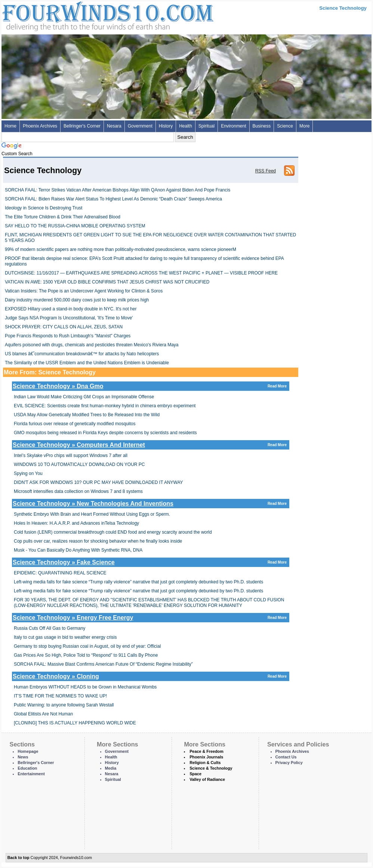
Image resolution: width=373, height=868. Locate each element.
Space (195, 774)
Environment (233, 126)
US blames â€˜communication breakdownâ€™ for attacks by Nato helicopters (82, 354)
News (23, 757)
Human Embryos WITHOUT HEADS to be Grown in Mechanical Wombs (85, 687)
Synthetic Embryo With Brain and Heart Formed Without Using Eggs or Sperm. (92, 514)
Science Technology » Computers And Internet (151, 445)
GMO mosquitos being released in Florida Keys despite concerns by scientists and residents (105, 433)
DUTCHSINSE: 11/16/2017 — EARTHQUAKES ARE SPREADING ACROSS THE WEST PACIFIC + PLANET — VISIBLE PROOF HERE (141, 273)
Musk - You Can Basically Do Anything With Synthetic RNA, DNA (78, 550)
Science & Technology (211, 768)
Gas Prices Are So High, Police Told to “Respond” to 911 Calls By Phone (86, 655)
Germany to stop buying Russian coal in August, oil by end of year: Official (87, 646)
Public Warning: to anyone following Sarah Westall (64, 705)
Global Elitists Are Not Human (43, 714)
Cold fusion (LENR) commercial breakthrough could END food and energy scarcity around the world (113, 532)
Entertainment (31, 774)
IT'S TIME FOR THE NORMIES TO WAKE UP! (60, 696)
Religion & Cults (205, 763)
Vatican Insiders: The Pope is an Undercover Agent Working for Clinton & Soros (84, 291)
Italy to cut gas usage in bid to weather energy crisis (65, 637)
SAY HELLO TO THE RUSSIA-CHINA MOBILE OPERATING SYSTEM (75, 226)
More (304, 126)
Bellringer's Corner (82, 126)
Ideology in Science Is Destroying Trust (44, 208)
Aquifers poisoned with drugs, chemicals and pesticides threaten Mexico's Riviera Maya (92, 345)
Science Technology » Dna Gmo (151, 386)
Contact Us (286, 757)
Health (186, 126)
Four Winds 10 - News (76, 15)
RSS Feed (266, 171)
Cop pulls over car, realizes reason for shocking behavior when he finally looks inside (98, 541)
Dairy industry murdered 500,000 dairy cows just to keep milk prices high (77, 300)
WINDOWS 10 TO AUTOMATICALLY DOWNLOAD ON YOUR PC (79, 464)
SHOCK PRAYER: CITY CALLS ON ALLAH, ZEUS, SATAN (64, 327)
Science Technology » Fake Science (151, 562)
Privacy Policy (289, 763)
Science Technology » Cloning (151, 676)
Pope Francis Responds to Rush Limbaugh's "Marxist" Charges (68, 336)
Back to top (19, 858)
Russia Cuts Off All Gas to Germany (50, 628)
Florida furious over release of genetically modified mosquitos (75, 424)
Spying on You (28, 473)
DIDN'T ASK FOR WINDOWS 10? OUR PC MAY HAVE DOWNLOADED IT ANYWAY (98, 482)
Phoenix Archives (40, 126)
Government (140, 126)
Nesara (114, 126)
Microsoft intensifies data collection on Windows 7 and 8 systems (78, 491)
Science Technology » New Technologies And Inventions (151, 504)
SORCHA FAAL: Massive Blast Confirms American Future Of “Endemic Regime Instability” (103, 664)
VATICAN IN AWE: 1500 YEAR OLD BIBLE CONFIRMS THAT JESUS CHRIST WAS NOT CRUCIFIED (107, 282)
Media (111, 768)
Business (262, 126)
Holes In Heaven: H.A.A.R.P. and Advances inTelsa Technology (76, 523)
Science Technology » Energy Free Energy (151, 618)
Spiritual (206, 126)
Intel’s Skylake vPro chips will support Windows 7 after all (71, 456)
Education (27, 768)
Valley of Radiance (207, 779)
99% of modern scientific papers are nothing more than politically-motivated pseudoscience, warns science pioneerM (121, 249)
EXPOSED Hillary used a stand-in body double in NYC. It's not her (71, 309)
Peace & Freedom (206, 751)
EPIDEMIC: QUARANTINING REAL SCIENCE (60, 573)
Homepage (28, 751)
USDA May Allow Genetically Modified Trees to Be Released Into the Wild (87, 415)
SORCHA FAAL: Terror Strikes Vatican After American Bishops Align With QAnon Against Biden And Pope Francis (118, 190)
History (166, 126)
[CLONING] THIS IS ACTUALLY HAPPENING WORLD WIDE (75, 723)
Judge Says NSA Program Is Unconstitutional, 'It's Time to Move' (69, 318)
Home (10, 126)
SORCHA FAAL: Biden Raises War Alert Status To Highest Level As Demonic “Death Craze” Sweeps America (113, 199)
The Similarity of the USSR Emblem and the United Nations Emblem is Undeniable (87, 363)
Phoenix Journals (206, 757)
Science (285, 126)
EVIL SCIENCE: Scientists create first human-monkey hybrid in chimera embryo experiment (105, 406)
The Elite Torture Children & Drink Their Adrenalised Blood (63, 217)
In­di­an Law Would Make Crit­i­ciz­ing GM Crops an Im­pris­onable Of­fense (84, 397)
